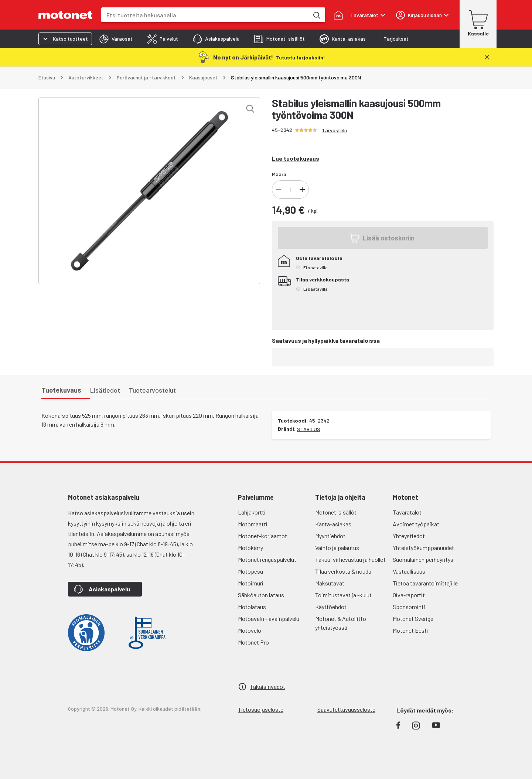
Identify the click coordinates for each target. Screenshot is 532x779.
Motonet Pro (253, 642)
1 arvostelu (335, 130)
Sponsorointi (409, 607)
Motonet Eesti (410, 630)
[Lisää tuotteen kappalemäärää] (302, 189)
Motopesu (250, 571)
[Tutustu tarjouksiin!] (301, 57)
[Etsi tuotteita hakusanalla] (316, 15)
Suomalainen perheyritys (423, 559)
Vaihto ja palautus (337, 548)
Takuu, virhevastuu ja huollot (350, 559)
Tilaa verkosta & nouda (343, 571)
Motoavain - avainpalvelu (269, 619)
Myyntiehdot (330, 536)
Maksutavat (330, 583)
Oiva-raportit (409, 595)
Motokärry (250, 548)
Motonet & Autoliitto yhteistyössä (341, 623)
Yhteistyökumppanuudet (423, 548)
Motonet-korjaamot (262, 536)
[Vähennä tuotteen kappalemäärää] (279, 189)
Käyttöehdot (331, 607)
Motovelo (250, 630)
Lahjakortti (252, 512)
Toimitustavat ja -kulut (343, 595)
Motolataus (252, 607)
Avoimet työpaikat (416, 524)
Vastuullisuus (409, 571)
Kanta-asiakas (333, 524)
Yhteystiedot (409, 536)
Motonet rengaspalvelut (267, 559)
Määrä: (280, 174)
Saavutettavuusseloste (346, 709)
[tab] (116, 39)
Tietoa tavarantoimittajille (425, 583)
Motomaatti (253, 524)
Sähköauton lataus (261, 595)
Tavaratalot (407, 512)
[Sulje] (487, 57)
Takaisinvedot (267, 686)
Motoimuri (251, 583)
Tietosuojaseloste (261, 709)
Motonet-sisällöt (336, 512)
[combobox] (205, 15)
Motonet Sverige (413, 619)
